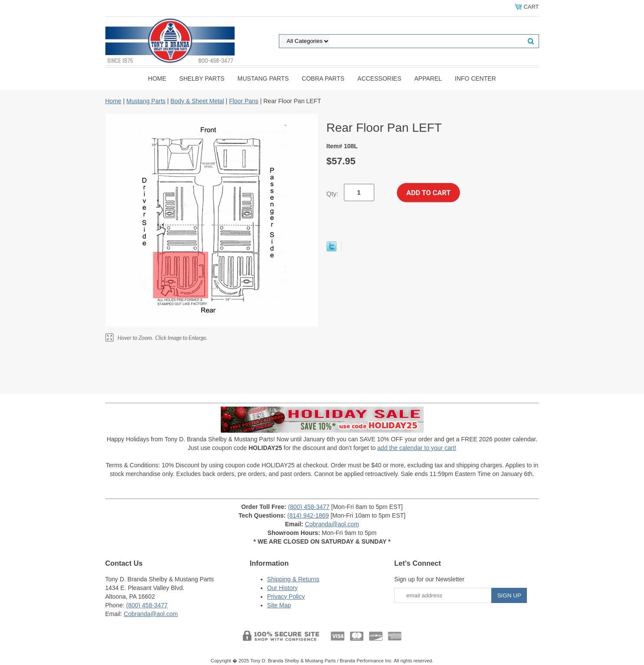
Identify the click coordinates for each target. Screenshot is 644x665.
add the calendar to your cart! (417, 448)
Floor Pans (244, 101)
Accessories (379, 78)
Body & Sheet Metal (197, 101)
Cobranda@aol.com (332, 524)
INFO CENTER (476, 78)
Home (157, 78)
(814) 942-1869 (308, 515)
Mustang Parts (263, 78)
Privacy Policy (286, 597)
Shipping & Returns (293, 579)
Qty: (333, 194)
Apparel (428, 78)
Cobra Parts (323, 78)
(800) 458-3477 (309, 507)
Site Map (279, 605)
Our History (283, 588)
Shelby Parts (202, 78)
